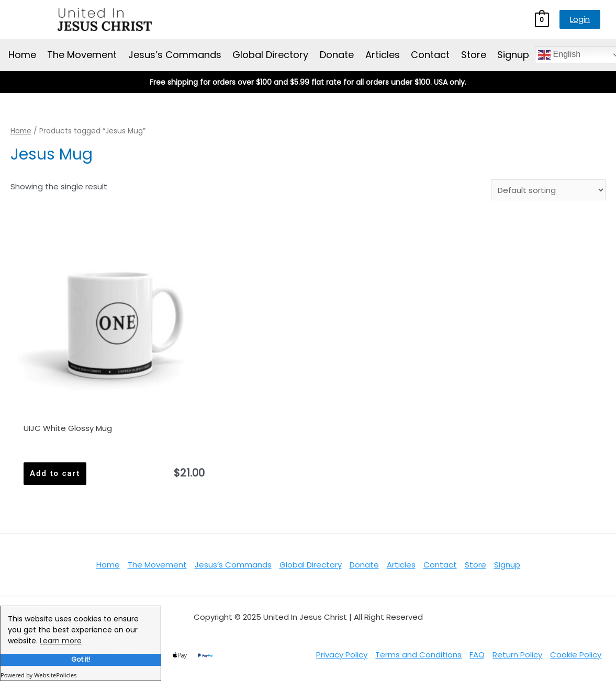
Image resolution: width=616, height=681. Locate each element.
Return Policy (517, 655)
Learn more (61, 641)
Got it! (81, 659)
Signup (513, 55)
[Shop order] (548, 190)
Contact (430, 55)
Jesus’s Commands (175, 55)
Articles (383, 55)
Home (22, 55)
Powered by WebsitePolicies (38, 675)
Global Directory (270, 55)
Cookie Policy (576, 655)
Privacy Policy (342, 655)
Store (474, 55)
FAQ (477, 655)
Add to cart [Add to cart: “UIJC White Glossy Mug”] (55, 473)
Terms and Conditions (418, 655)
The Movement (82, 55)
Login (580, 19)
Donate (337, 55)
